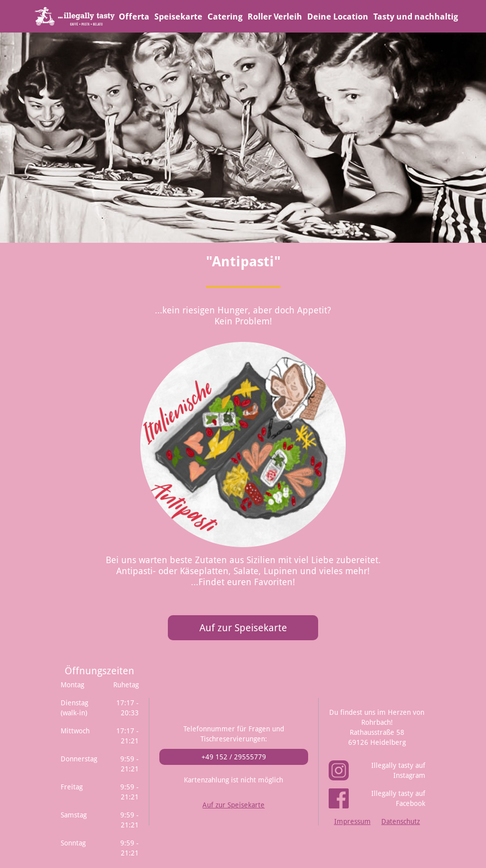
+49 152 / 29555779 (234, 757)
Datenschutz (401, 821)
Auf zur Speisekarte (243, 628)
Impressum (352, 821)
